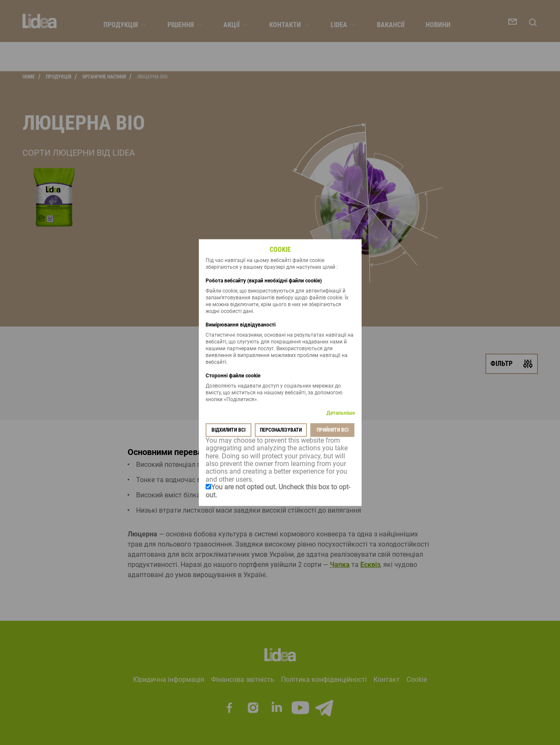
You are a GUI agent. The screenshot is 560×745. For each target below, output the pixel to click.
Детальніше (341, 413)
